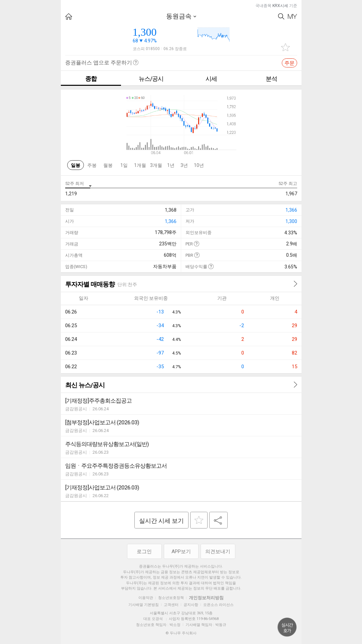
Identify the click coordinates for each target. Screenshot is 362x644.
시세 (211, 79)
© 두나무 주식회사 (181, 633)
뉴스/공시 (151, 79)
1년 (171, 165)
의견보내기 (218, 552)
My (292, 17)
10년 (199, 165)
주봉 (92, 165)
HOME (69, 17)
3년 (184, 165)
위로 (287, 627)
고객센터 (171, 605)
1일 (124, 165)
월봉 (108, 165)
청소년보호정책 (171, 598)
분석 (271, 79)
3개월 (156, 165)
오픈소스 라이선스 (218, 605)
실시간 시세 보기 (161, 521)
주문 (289, 63)
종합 (91, 79)
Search (281, 17)
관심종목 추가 (285, 47)
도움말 (196, 244)
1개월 (140, 165)
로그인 (144, 552)
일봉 (76, 165)
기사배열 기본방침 (144, 605)
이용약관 (146, 598)
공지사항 (191, 605)
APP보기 (181, 552)
